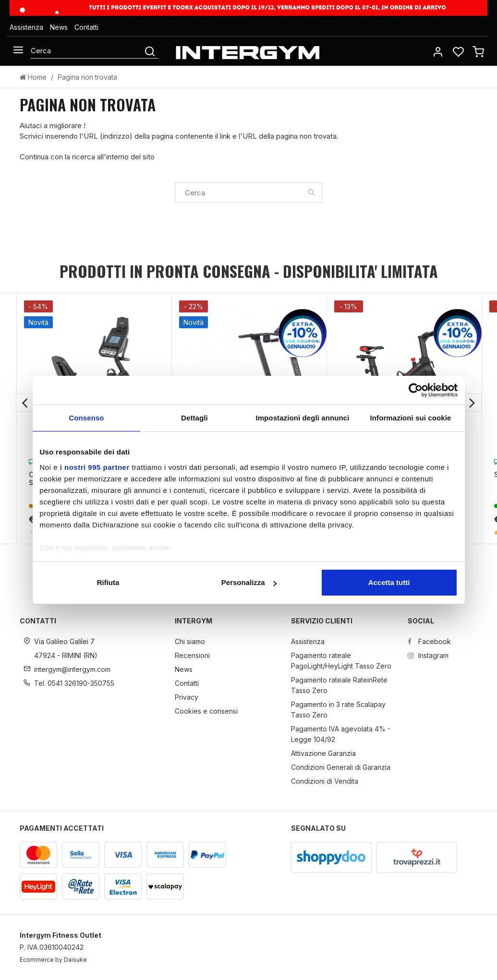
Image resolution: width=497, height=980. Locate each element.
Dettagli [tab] (194, 418)
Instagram (428, 655)
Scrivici (31, 136)
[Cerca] (87, 50)
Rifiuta (108, 582)
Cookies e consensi (206, 711)
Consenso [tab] (86, 418)
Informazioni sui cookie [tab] (411, 418)
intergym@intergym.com (72, 669)
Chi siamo (190, 641)
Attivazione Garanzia (323, 753)
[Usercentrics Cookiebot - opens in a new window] (416, 390)
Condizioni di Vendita (325, 781)
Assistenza (26, 27)
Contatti (86, 27)
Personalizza (249, 582)
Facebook (429, 641)
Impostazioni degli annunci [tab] (302, 418)
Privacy (187, 697)
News (59, 27)
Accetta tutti (389, 582)
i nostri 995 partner (95, 467)
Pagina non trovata (87, 77)
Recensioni (192, 655)
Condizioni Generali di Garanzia (341, 767)
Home (33, 77)
